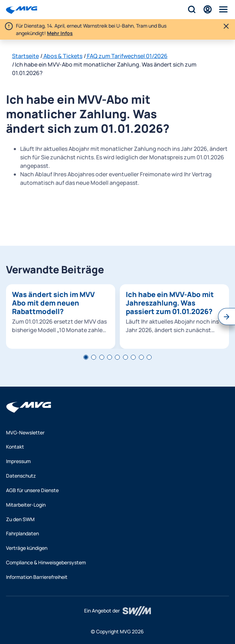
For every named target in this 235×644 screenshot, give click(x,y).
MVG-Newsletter (25, 432)
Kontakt (15, 447)
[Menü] (223, 9)
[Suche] (192, 9)
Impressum (18, 461)
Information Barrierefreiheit (37, 577)
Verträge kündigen (27, 548)
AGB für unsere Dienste (32, 490)
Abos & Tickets (62, 56)
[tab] (86, 357)
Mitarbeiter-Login (26, 505)
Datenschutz (21, 476)
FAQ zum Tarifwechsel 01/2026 (127, 56)
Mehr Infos (60, 33)
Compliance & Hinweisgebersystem (46, 562)
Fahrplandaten (22, 533)
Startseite (25, 56)
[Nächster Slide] (227, 317)
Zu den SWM (20, 519)
